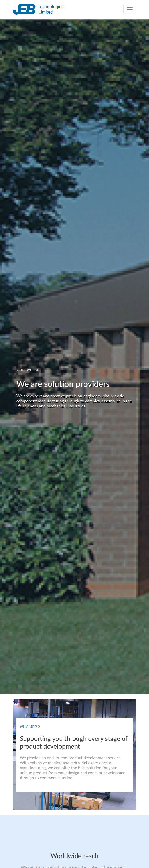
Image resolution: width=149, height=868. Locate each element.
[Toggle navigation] (130, 9)
